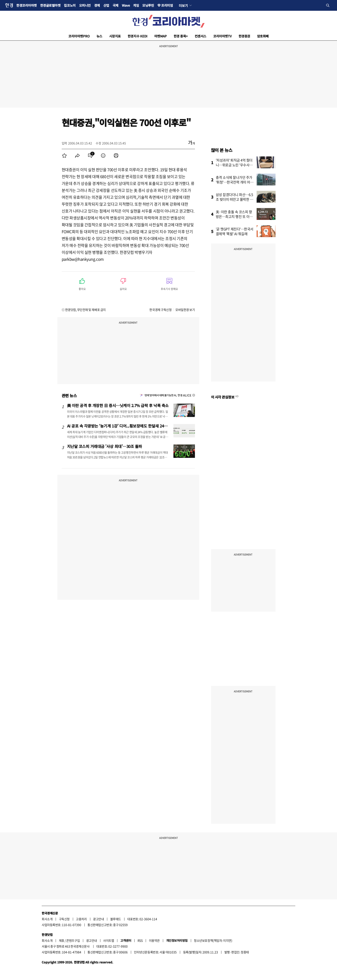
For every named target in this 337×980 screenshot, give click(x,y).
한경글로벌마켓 (50, 5)
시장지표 (115, 36)
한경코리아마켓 (27, 5)
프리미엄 (167, 5)
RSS (140, 940)
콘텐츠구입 (73, 940)
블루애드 (116, 919)
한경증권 (244, 36)
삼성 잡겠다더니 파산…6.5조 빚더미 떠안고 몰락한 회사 (234, 199)
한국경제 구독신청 (160, 310)
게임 (136, 5)
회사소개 (47, 919)
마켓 (161, 36)
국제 (116, 5)
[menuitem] (64, 156)
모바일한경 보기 (185, 310)
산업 (106, 5)
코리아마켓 (79, 36)
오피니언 (85, 5)
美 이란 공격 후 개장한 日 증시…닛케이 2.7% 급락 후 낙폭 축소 (118, 405)
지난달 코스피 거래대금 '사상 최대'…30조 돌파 (105, 446)
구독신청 (64, 919)
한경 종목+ (181, 36)
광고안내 (98, 919)
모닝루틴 (148, 5)
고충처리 (81, 919)
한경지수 (138, 36)
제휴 (62, 940)
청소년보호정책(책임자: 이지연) (213, 940)
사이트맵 (109, 940)
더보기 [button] (183, 5)
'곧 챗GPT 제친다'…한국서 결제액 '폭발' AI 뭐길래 (235, 231)
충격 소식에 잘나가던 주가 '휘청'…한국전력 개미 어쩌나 (235, 182)
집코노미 (70, 5)
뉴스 (99, 36)
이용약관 (154, 940)
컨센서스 (201, 36)
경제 (97, 5)
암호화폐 (263, 36)
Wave (126, 5)
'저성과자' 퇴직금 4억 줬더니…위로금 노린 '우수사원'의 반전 (234, 165)
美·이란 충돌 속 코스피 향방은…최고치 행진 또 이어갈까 (234, 216)
